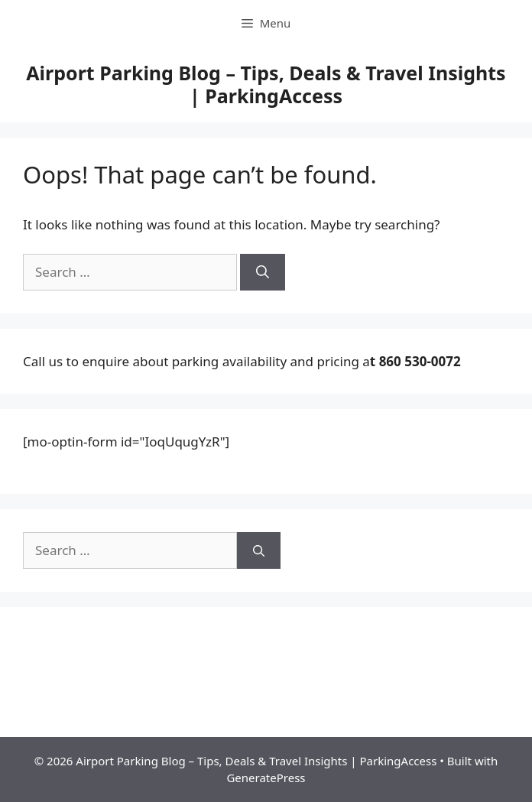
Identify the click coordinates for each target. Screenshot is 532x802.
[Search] (263, 272)
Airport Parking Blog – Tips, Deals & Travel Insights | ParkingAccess (266, 84)
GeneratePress (266, 778)
